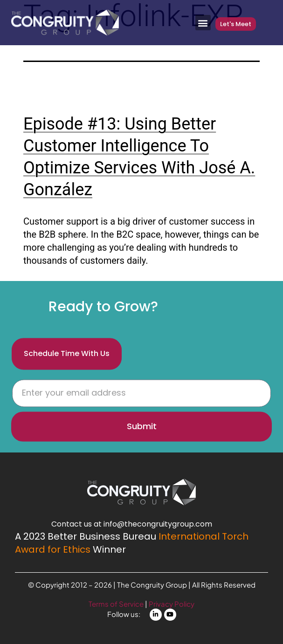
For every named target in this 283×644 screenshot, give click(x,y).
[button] (203, 23)
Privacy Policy (172, 604)
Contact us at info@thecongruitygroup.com (132, 524)
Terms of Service (117, 604)
